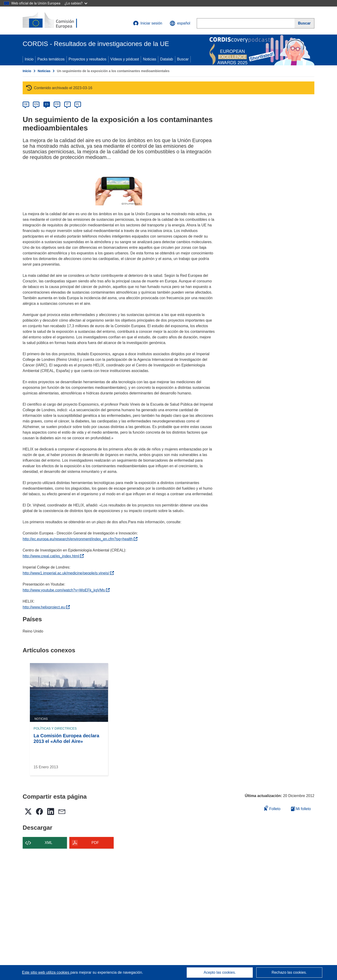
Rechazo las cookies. (289, 972)
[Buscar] (304, 23)
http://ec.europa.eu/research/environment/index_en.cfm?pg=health (80, 539)
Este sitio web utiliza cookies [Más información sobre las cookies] (46, 972)
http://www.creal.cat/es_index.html (53, 556)
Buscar (183, 59)
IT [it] (67, 104)
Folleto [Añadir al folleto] (272, 808)
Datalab (167, 59)
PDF (95, 843)
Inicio (29, 59)
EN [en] (36, 104)
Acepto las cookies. (220, 972)
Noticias (149, 59)
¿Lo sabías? (76, 3)
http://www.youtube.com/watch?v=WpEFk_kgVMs (66, 590)
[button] (180, 23)
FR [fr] (57, 104)
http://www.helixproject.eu (46, 607)
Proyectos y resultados (88, 59)
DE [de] (26, 104)
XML (49, 843)
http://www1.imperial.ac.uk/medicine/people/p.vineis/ (68, 573)
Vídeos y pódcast (125, 59)
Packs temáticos (51, 59)
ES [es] (47, 104)
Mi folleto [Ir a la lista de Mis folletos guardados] (301, 809)
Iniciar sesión (148, 23)
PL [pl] (78, 104)
